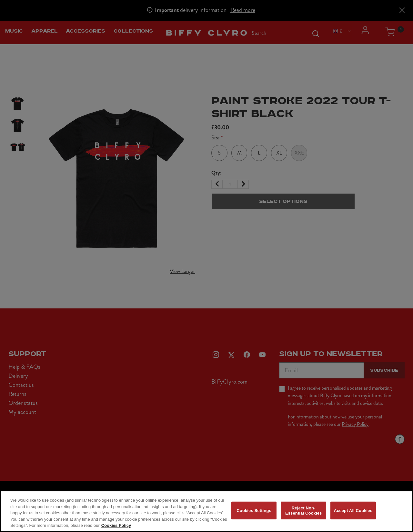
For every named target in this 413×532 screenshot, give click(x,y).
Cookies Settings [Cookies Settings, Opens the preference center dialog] (254, 515)
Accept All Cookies (353, 515)
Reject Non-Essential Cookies (303, 515)
